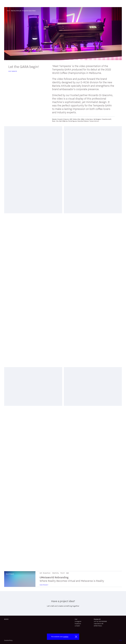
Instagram (78, 621)
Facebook (78, 624)
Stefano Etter (77, 119)
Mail (76, 619)
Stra (57, 121)
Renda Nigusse (73, 121)
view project (44, 585)
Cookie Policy (8, 640)
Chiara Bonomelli (106, 119)
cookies (66, 637)
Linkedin (77, 626)
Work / (9, 11)
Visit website (13, 71)
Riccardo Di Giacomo (63, 119)
